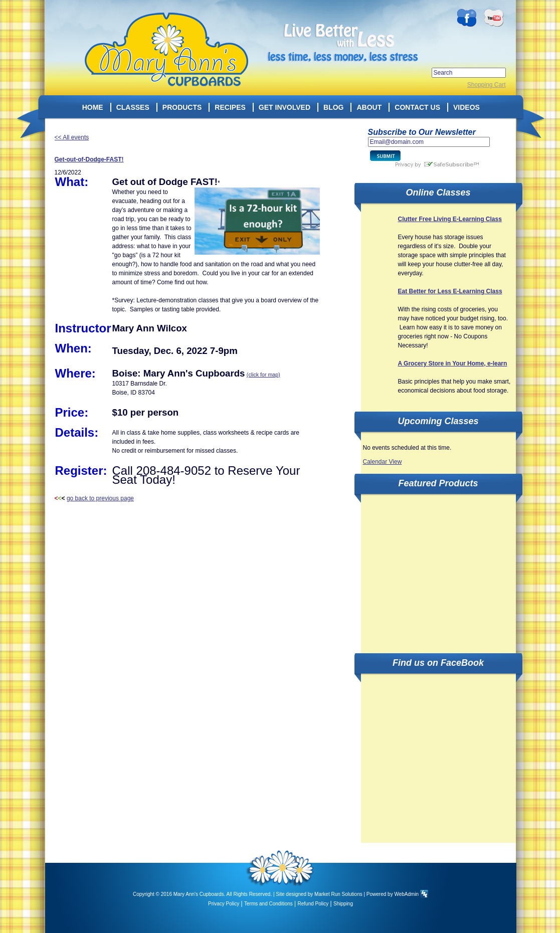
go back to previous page (100, 498)
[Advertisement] (438, 568)
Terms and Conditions (268, 904)
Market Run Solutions (338, 894)
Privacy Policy (224, 904)
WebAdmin (406, 894)
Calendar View (383, 462)
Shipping (343, 904)
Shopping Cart (487, 85)
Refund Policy (313, 904)
